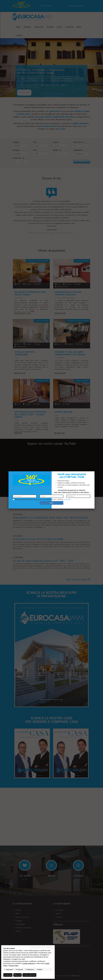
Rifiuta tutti (18, 975)
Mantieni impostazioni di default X (42, 947)
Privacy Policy (14, 966)
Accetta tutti (8, 975)
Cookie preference (29, 963)
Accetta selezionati (29, 975)
